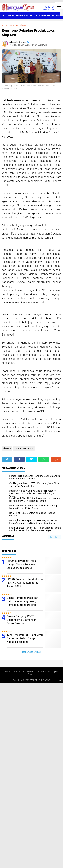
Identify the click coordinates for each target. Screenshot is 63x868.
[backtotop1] (60, 680)
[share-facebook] (19, 459)
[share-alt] (7, 459)
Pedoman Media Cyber (48, 672)
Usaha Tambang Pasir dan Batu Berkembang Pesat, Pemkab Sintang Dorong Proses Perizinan (23, 603)
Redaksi (9, 672)
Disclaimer (31, 672)
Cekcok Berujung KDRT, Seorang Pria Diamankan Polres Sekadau (22, 620)
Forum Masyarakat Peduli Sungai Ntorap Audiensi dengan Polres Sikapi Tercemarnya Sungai (22, 566)
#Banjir (10, 16)
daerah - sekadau (19, 25)
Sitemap (32, 674)
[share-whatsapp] (44, 459)
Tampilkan (55, 537)
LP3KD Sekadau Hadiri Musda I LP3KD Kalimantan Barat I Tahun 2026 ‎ (25, 583)
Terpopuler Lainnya (32, 652)
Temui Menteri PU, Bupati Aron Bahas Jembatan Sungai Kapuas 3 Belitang (25, 638)
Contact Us (19, 672)
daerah (8, 25)
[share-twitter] (32, 459)
